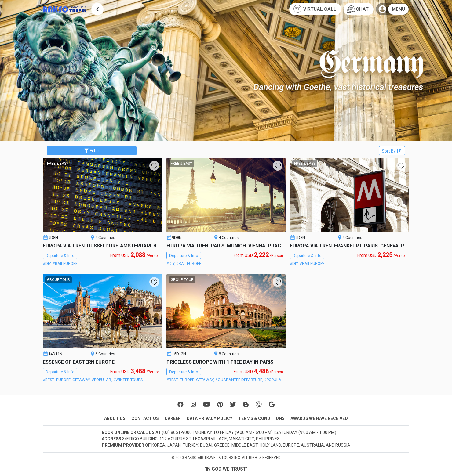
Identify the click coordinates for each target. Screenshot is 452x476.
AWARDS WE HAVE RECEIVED (319, 418)
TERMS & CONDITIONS (261, 418)
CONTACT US (145, 418)
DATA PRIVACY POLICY (210, 418)
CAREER (173, 418)
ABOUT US (115, 418)
